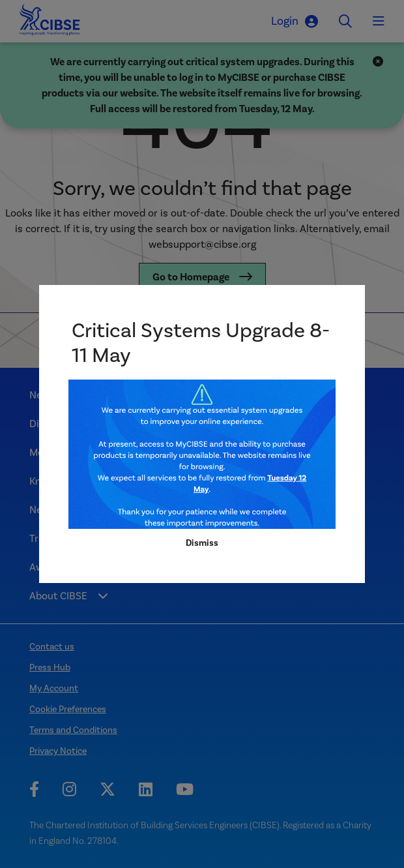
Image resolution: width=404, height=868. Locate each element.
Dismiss (202, 543)
